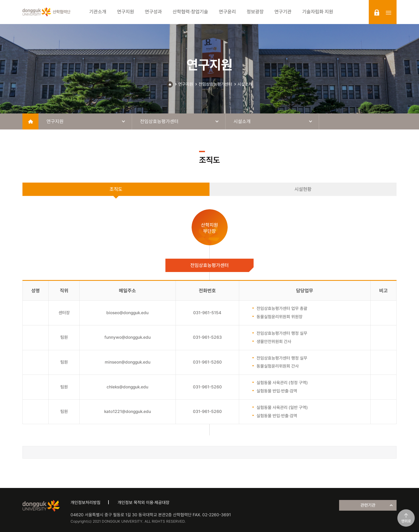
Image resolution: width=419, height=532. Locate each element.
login (377, 13)
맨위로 (406, 521)
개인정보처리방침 (86, 503)
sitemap (389, 13)
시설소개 (245, 84)
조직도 (116, 189)
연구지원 (186, 84)
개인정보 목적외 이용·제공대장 (143, 503)
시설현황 (303, 189)
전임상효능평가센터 (215, 84)
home (30, 121)
